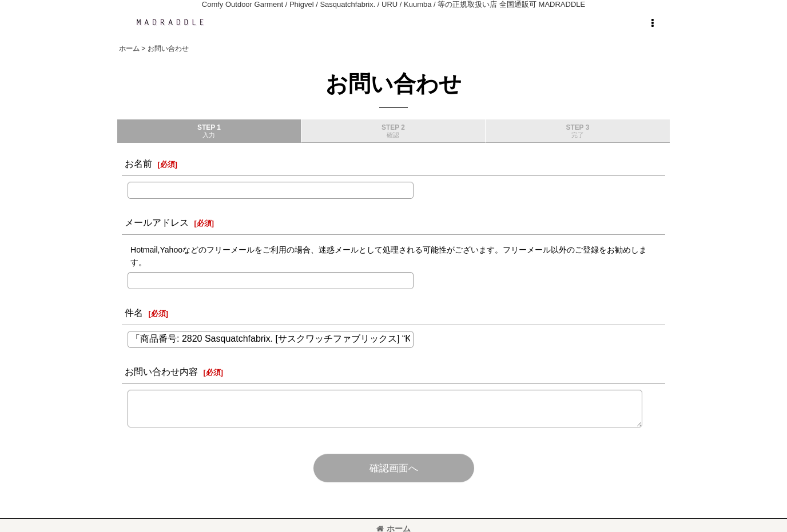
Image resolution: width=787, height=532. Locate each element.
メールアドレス (157, 222)
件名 (134, 313)
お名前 (138, 163)
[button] (652, 23)
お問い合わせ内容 (161, 371)
